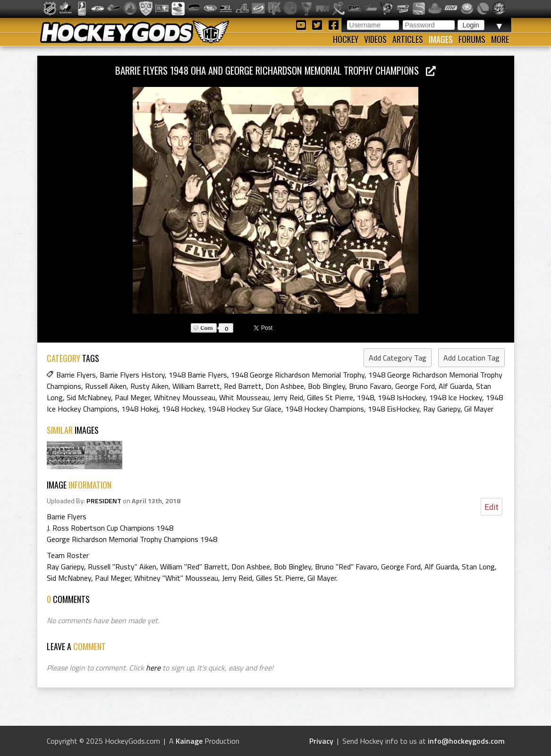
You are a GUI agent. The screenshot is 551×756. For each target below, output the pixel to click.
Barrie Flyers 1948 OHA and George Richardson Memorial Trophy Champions (275, 70)
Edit (492, 507)
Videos (375, 39)
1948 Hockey (183, 409)
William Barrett (196, 386)
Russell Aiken (106, 386)
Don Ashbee (285, 386)
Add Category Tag (398, 358)
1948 (365, 397)
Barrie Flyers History (132, 375)
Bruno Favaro (370, 386)
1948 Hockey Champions (325, 409)
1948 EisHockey (394, 409)
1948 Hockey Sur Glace (245, 409)
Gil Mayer (479, 409)
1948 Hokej (140, 409)
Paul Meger (132, 397)
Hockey (346, 39)
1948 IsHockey (402, 397)
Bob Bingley (326, 386)
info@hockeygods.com (466, 741)
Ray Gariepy (442, 409)
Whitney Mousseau (185, 397)
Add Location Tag (471, 358)
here (153, 668)
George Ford (415, 386)
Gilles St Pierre (330, 397)
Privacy (321, 741)
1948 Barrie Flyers (198, 375)
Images (441, 39)
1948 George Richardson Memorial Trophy (298, 375)
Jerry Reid (288, 397)
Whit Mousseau (244, 397)
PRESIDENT (104, 501)
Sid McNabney (89, 397)
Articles (408, 39)
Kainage (189, 741)
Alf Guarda (455, 386)
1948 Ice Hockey (456, 397)
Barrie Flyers (76, 375)
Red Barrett (243, 386)
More (500, 39)
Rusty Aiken (149, 386)
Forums (472, 39)
